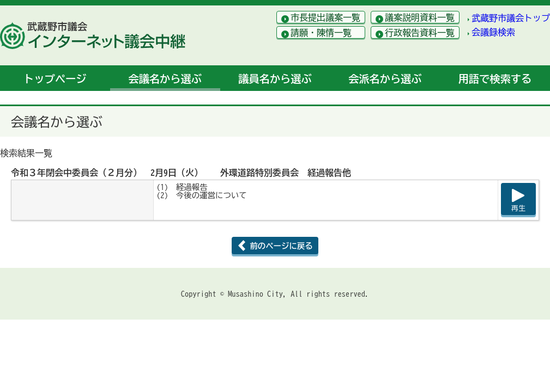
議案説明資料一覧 (420, 17)
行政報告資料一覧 (420, 33)
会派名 (385, 79)
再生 (518, 208)
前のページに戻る (281, 246)
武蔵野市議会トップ (511, 18)
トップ (55, 79)
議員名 (275, 79)
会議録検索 (493, 32)
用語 (495, 79)
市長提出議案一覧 (325, 17)
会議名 (165, 79)
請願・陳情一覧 (321, 33)
